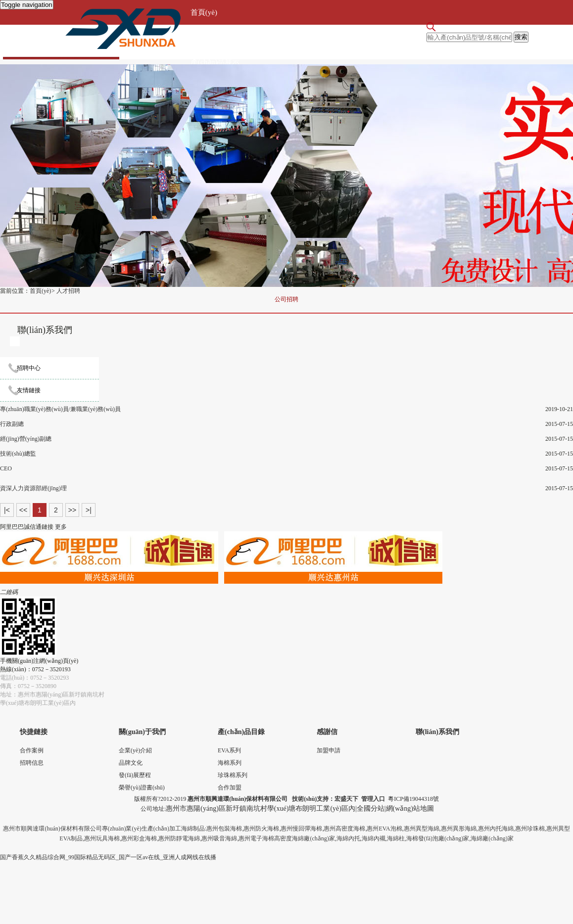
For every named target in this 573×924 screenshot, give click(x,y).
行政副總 (12, 424)
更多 (61, 527)
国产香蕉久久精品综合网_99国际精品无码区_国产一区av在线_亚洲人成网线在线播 (108, 857)
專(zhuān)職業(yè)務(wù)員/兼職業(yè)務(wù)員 (60, 409)
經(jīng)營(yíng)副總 (26, 439)
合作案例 (32, 750)
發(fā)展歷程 (135, 775)
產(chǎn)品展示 (215, 62)
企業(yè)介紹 (135, 750)
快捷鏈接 (34, 732)
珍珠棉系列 (233, 775)
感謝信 (327, 732)
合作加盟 (230, 787)
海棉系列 (230, 763)
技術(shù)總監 (18, 454)
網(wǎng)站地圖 (410, 808)
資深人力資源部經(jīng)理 (33, 488)
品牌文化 (131, 763)
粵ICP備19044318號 (413, 799)
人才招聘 (68, 291)
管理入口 (373, 799)
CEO (6, 468)
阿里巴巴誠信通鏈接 (27, 527)
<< (23, 510)
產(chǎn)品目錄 (241, 732)
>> (72, 510)
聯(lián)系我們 (437, 732)
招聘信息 (32, 763)
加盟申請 (329, 750)
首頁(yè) (204, 12)
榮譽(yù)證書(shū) (142, 787)
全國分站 (371, 808)
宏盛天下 (346, 799)
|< (7, 510)
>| (89, 510)
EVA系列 (229, 750)
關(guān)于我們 (215, 37)
